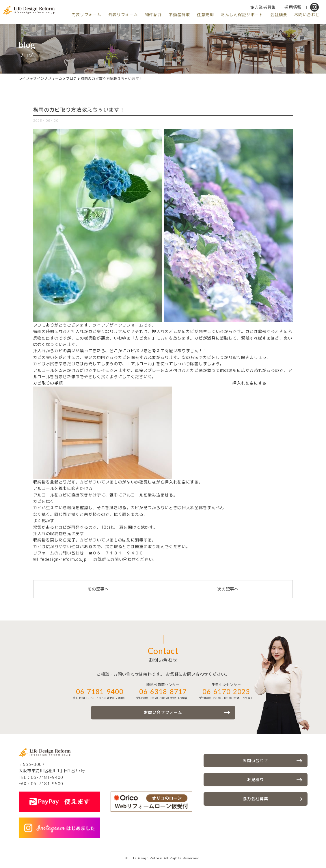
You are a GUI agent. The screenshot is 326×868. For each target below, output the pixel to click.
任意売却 (148, 23)
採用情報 (242, 16)
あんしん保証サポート (186, 23)
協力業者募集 (212, 16)
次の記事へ (228, 589)
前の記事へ (98, 589)
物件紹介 (93, 23)
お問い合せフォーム (163, 712)
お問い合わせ (255, 23)
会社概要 (225, 23)
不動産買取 (120, 23)
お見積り (255, 780)
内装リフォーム (22, 23)
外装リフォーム (60, 23)
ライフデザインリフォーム (41, 79)
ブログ (72, 79)
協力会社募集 (255, 799)
